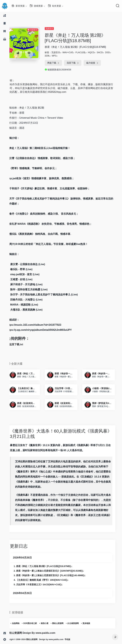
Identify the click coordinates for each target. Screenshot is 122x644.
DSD (112, 52)
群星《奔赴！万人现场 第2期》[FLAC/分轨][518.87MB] (48, 566)
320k (52, 56)
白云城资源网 (78, 623)
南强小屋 (50, 623)
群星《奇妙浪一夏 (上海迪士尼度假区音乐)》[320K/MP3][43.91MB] (54, 571)
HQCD (96, 52)
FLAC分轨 (85, 52)
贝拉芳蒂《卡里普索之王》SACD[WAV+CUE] (44, 585)
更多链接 (91, 623)
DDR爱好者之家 (35, 623)
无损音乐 (54, 29)
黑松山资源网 (63, 623)
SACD (105, 52)
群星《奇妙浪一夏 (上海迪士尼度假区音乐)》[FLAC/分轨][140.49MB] (55, 575)
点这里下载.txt (20, 344)
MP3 (59, 56)
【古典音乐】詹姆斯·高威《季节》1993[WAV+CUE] (47, 580)
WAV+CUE (73, 52)
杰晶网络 (21, 623)
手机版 (77, 639)
